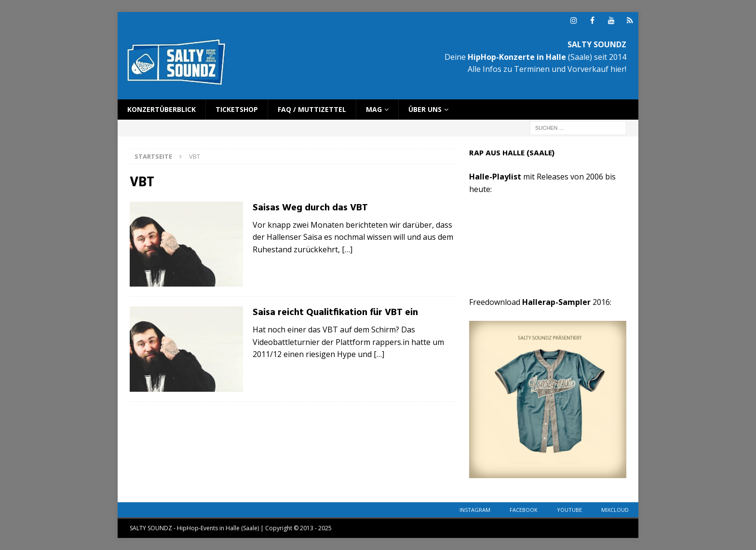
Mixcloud (615, 510)
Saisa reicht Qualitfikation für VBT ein (335, 313)
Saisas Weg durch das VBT (310, 208)
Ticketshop (237, 109)
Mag (374, 109)
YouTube (569, 510)
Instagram (475, 510)
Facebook (524, 510)
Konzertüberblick (162, 109)
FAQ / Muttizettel (312, 109)
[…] (347, 249)
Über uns (425, 109)
